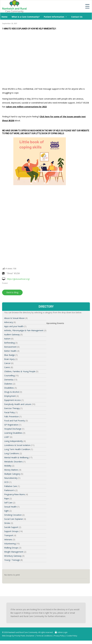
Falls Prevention (11, 416)
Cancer (7, 363)
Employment (10, 396)
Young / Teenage (12, 560)
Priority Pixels (20, 636)
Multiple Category (12, 474)
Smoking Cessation (13, 515)
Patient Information (55, 16)
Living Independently (13, 441)
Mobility (8, 466)
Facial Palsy (9, 412)
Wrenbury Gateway (13, 556)
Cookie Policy (72, 636)
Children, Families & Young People (20, 371)
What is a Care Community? (26, 17)
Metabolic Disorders (13, 462)
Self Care (8, 503)
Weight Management (14, 552)
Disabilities (9, 388)
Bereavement (10, 347)
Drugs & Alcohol (12, 392)
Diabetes (8, 384)
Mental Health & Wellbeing (16, 457)
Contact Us (77, 17)
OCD (6, 482)
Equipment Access (13, 400)
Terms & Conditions (44, 636)
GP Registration (11, 425)
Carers (7, 367)
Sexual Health (10, 507)
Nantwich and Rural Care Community (23, 632)
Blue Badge (9, 355)
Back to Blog (12, 292)
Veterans (8, 539)
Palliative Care (11, 486)
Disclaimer (30, 636)
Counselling (9, 376)
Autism (7, 339)
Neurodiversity (11, 478)
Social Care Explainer (14, 519)
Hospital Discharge (13, 429)
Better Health (10, 351)
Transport (9, 535)
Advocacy (9, 322)
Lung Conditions (12, 453)
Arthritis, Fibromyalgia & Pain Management (24, 330)
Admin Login (60, 632)
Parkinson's (9, 490)
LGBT (7, 437)
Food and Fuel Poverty (15, 421)
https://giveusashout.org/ (16, 279)
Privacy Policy (59, 636)
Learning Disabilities (13, 433)
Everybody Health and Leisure (18, 404)
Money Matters (11, 470)
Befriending (9, 343)
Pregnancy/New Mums (15, 494)
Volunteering (10, 544)
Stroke (7, 523)
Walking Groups (11, 548)
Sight (6, 511)
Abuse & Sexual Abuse (14, 318)
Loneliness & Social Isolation (17, 445)
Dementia (9, 380)
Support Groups (11, 531)
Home (4, 17)
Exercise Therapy (12, 408)
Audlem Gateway (12, 335)
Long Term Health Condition (17, 449)
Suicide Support (11, 527)
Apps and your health (14, 326)
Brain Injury (9, 359)
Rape (7, 498)
